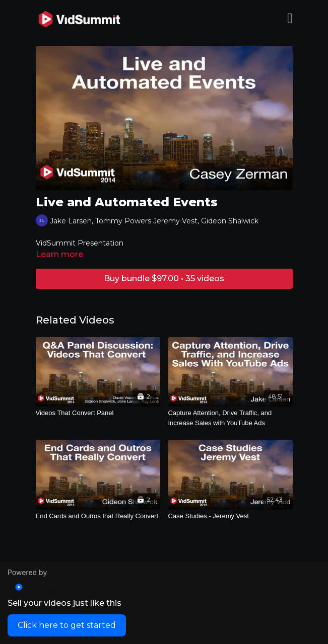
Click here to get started (67, 625)
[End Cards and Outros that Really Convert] (98, 516)
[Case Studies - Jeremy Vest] (231, 516)
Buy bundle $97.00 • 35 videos (164, 278)
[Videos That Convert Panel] (98, 413)
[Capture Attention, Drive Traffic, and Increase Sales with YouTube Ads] (231, 418)
